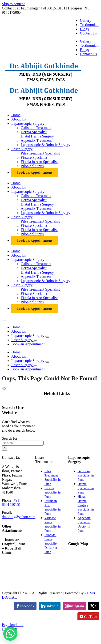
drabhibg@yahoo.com (19, 517)
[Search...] (23, 443)
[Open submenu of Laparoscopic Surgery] (47, 337)
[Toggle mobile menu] (4, 319)
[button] (10, 634)
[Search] (5, 448)
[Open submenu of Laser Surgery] (35, 341)
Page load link (13, 625)
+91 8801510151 (11, 502)
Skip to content (13, 4)
